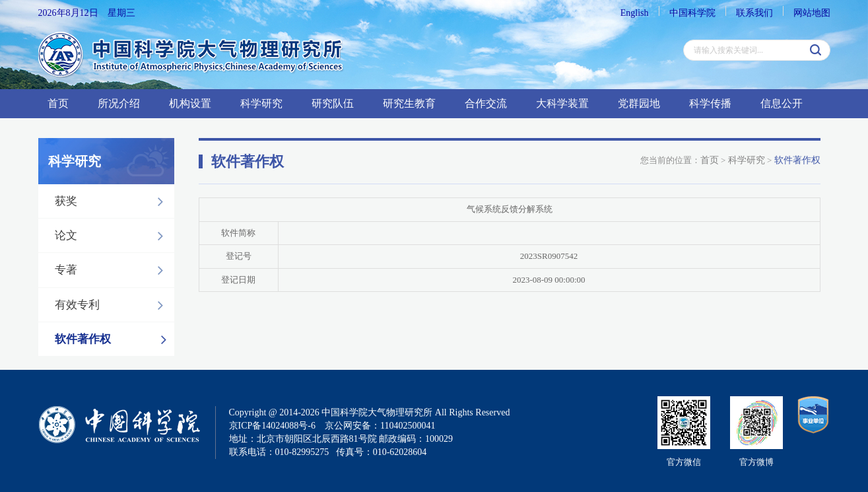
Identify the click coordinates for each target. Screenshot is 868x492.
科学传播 (710, 103)
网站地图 (812, 13)
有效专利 (113, 305)
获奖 (113, 201)
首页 (58, 103)
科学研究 (261, 103)
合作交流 (486, 103)
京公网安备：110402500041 (380, 426)
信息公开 (782, 103)
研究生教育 (409, 103)
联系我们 (754, 13)
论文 (113, 236)
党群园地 (639, 103)
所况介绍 (119, 103)
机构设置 (190, 103)
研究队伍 (333, 103)
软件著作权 (114, 339)
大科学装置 (562, 103)
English (635, 13)
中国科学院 (692, 13)
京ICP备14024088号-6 (272, 426)
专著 (113, 270)
